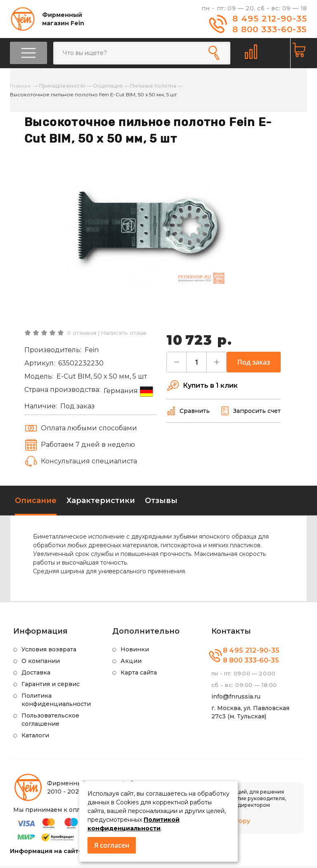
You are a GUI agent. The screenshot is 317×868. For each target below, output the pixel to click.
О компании (41, 663)
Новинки (135, 651)
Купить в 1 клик (202, 388)
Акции (131, 663)
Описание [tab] (36, 503)
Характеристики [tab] (101, 503)
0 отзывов (82, 335)
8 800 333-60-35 (270, 29)
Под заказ (254, 364)
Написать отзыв (124, 335)
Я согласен (112, 845)
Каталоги (35, 737)
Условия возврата (49, 651)
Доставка (36, 675)
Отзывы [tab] (161, 503)
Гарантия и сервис (51, 686)
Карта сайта (139, 675)
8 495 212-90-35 (270, 19)
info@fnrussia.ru (236, 699)
